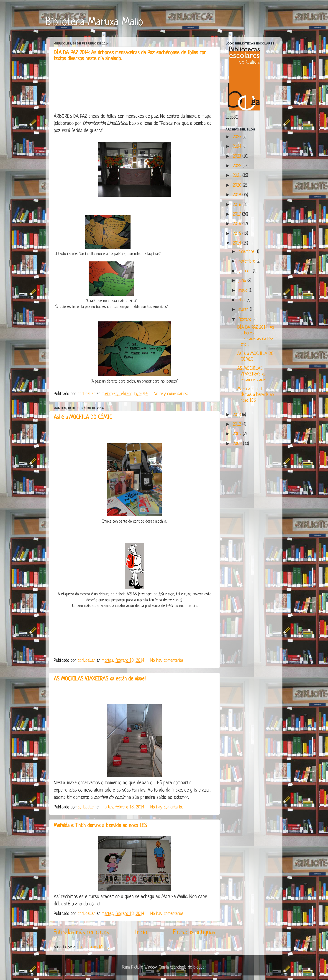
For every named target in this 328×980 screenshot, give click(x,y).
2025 (238, 137)
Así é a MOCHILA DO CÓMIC (83, 418)
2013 (237, 415)
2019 (238, 195)
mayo (244, 291)
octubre (246, 271)
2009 (238, 434)
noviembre (247, 261)
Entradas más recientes (81, 933)
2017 (237, 214)
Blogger (200, 967)
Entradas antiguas (194, 933)
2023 (238, 156)
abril (243, 300)
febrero (246, 320)
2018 (238, 205)
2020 (238, 185)
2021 (238, 176)
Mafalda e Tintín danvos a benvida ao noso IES (100, 826)
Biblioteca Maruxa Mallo (94, 23)
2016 (238, 224)
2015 (238, 234)
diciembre (247, 252)
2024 (238, 147)
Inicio (141, 933)
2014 (238, 243)
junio (243, 281)
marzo (244, 310)
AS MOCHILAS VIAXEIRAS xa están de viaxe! (100, 679)
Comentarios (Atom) (93, 947)
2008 (238, 444)
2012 (238, 425)
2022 (238, 166)
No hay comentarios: (172, 394)
